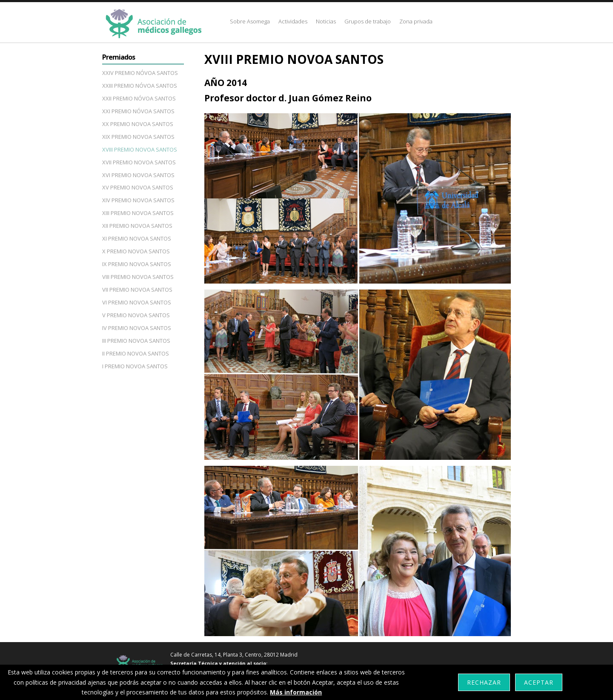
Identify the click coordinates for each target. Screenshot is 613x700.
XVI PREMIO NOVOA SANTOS (138, 175)
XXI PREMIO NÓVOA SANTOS (138, 111)
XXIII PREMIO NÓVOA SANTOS (140, 86)
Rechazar (484, 682)
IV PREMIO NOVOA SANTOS (137, 328)
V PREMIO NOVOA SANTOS (136, 315)
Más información (296, 692)
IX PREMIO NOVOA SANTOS (137, 264)
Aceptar (539, 682)
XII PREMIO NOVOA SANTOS (137, 226)
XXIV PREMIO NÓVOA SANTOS (140, 73)
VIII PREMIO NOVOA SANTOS (138, 277)
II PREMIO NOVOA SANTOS (136, 353)
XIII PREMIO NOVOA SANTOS (138, 213)
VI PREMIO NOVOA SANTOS (137, 302)
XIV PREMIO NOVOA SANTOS (138, 200)
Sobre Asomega (250, 21)
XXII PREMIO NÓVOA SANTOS (139, 98)
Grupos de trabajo (368, 21)
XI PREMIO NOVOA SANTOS (137, 238)
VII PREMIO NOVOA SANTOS (137, 290)
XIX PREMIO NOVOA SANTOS (138, 137)
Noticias (326, 21)
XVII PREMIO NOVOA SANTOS (139, 162)
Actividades (293, 21)
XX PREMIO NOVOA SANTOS (138, 124)
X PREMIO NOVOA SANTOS (136, 251)
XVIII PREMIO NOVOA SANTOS (140, 149)
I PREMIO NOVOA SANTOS (135, 366)
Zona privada (416, 21)
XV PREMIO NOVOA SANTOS (138, 187)
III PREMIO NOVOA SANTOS (136, 341)
